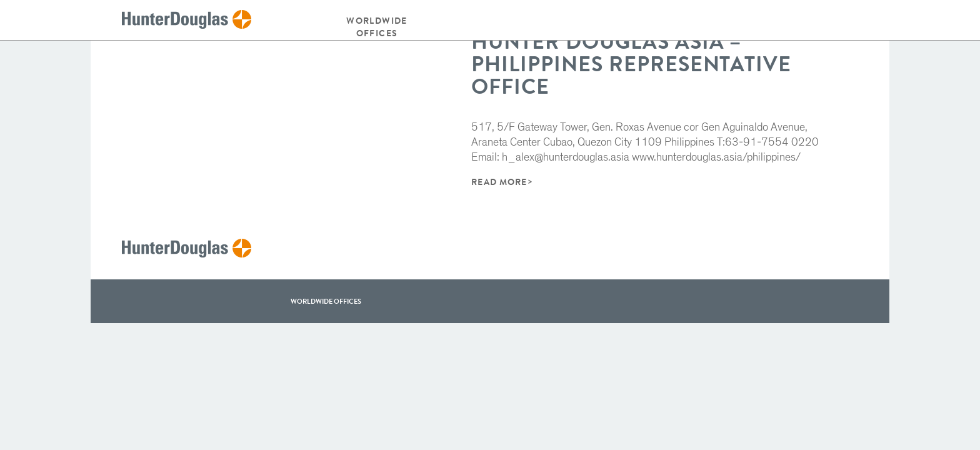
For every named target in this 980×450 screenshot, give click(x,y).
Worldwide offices (377, 27)
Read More (499, 182)
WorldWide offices (326, 301)
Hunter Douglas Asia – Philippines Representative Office (631, 64)
